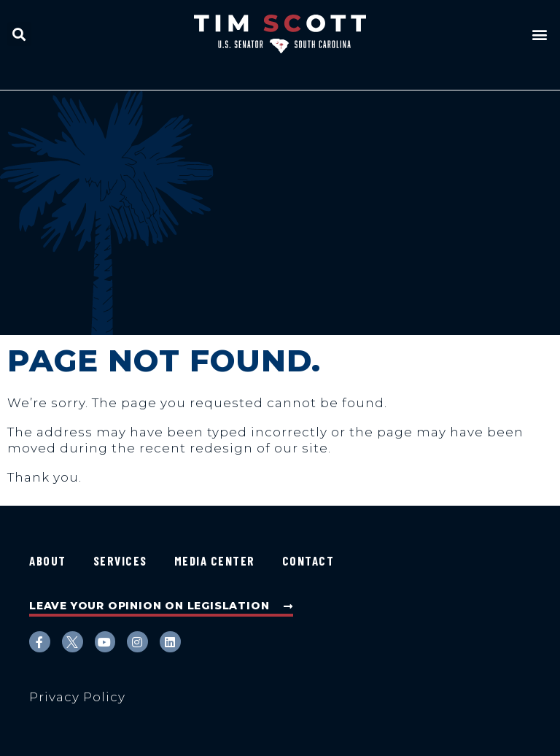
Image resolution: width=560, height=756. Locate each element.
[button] (19, 34)
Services (120, 560)
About (48, 560)
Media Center (215, 560)
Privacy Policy (77, 697)
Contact (308, 560)
